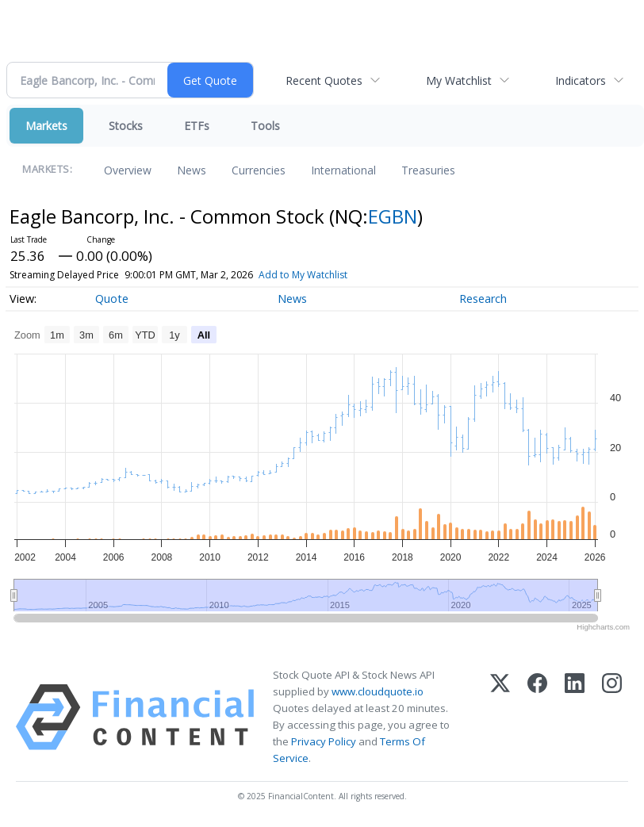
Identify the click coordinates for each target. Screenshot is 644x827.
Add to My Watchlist (303, 275)
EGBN (393, 216)
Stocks (126, 126)
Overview (128, 170)
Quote (112, 299)
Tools (265, 126)
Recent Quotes (324, 80)
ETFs (197, 126)
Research (483, 299)
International (343, 170)
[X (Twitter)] (500, 717)
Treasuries (428, 170)
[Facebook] (537, 717)
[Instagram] (612, 717)
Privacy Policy (324, 741)
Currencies (259, 170)
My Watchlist (459, 80)
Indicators (581, 80)
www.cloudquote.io (378, 691)
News (192, 170)
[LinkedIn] (575, 717)
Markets (46, 126)
